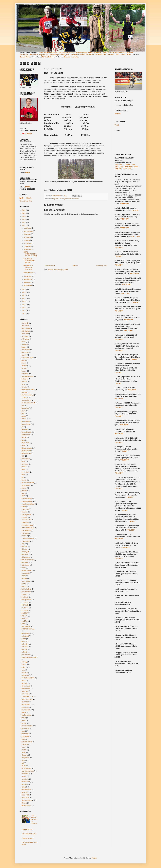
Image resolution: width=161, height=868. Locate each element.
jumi (23, 414)
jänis (23, 427)
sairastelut (25, 675)
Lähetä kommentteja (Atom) (58, 270)
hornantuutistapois (28, 390)
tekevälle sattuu (27, 726)
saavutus (25, 673)
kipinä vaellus (26, 451)
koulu (23, 461)
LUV (23, 496)
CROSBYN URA (27, 358)
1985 (128, 165)
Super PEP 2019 (27, 697)
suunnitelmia (26, 704)
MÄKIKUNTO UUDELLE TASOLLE (28, 268)
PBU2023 (25, 597)
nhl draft (24, 546)
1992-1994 (118, 169)
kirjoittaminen (26, 453)
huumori (24, 392)
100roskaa (25, 334)
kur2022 (24, 467)
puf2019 (24, 652)
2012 (24, 314)
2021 (24, 225)
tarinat (24, 718)
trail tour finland (27, 742)
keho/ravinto (26, 435)
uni (23, 763)
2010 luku (25, 336)
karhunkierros (26, 432)
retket (24, 667)
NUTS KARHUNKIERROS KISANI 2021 (30, 254)
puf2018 (24, 649)
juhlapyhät (25, 408)
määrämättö (26, 541)
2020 (24, 289)
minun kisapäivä (27, 525)
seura (24, 681)
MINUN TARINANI (28, 528)
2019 (24, 292)
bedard (24, 347)
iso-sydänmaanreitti (28, 403)
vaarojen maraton (28, 771)
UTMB (24, 766)
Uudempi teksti (50, 266)
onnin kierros (26, 581)
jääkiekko (25, 429)
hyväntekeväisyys (28, 395)
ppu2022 (25, 641)
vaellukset (25, 774)
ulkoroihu (25, 755)
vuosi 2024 (25, 798)
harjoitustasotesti (27, 376)
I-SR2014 (25, 398)
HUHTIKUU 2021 (29, 272)
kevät (23, 445)
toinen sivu (25, 734)
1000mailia (25, 326)
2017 (24, 298)
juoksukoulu (26, 421)
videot (24, 787)
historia (24, 387)
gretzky (24, 368)
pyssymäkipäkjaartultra (30, 657)
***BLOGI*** (125, 204)
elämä (24, 360)
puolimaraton (26, 655)
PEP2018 (25, 610)
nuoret (24, 576)
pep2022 (25, 618)
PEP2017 (25, 608)
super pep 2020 (27, 699)
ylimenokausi (26, 806)
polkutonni (25, 636)
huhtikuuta (28, 276)
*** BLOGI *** (135, 237)
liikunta (24, 488)
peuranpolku (26, 626)
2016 (24, 301)
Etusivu (76, 266)
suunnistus (25, 702)
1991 (136, 167)
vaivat (24, 776)
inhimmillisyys (26, 400)
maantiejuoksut (27, 501)
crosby (24, 355)
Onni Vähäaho (27, 198)
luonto (24, 493)
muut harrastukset (28, 539)
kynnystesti (25, 472)
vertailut (24, 784)
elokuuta (27, 240)
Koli (23, 456)
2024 (24, 216)
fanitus (24, 363)
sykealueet (25, 707)
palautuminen (26, 592)
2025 (24, 213)
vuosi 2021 (25, 792)
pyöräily (24, 662)
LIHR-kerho (26, 485)
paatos (24, 586)
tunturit (24, 747)
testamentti (25, 728)
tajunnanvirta (26, 710)
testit (23, 731)
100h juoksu (26, 331)
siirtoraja (25, 683)
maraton (76, 199)
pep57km (25, 621)
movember (25, 533)
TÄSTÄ (30, 134)
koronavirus (26, 459)
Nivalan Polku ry (48, 57)
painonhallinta (26, 589)
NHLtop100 (26, 565)
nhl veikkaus (26, 557)
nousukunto (26, 573)
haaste (24, 371)
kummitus (25, 464)
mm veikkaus (26, 531)
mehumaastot (26, 520)
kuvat (23, 469)
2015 (24, 305)
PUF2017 (25, 647)
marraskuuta (28, 231)
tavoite (24, 723)
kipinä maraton (27, 448)
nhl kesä (24, 549)
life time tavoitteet (28, 483)
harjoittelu (55, 199)
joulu (23, 405)
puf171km (25, 644)
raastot (24, 665)
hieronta (24, 382)
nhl (23, 544)
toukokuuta (28, 249)
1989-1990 (129, 167)
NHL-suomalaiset (28, 560)
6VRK (24, 342)
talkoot (24, 713)
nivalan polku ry (27, 570)
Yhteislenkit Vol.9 (28, 829)
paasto (24, 584)
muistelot (25, 536)
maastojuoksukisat (28, 504)
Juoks (24, 416)
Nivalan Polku (25, 57)
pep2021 (25, 616)
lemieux (24, 480)
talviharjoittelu (26, 715)
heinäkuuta (28, 243)
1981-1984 (118, 165)
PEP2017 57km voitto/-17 (105, 55)
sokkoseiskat (26, 688)
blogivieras (25, 352)
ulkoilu (24, 752)
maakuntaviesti (27, 499)
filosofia (24, 366)
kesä (23, 440)
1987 (116, 167)
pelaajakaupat (26, 600)
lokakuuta (27, 234)
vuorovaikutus (26, 790)
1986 (134, 165)
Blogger (94, 858)
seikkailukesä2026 (28, 678)
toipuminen (25, 736)
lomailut (24, 491)
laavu (23, 475)
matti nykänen (26, 515)
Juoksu (61, 199)
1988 (122, 167)
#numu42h (25, 323)
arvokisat (25, 344)
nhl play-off (25, 552)
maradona (25, 509)
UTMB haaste (26, 768)
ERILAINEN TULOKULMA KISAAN (29, 261)
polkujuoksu (26, 634)
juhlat (23, 411)
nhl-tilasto (25, 562)
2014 (24, 308)
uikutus (24, 750)
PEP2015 (25, 602)
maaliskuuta (28, 279)
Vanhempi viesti (102, 266)
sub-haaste (25, 694)
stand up (25, 691)
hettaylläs (25, 379)
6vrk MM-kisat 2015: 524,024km (82, 55)
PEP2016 (25, 605)
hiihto (23, 384)
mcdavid (24, 517)
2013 (24, 311)
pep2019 (25, 613)
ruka (23, 670)
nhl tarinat (25, 554)
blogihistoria (26, 350)
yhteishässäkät (27, 800)
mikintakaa (25, 523)
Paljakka (25, 594)
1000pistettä (26, 328)
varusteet (25, 779)
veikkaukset (26, 782)
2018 (24, 295)
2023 (24, 219)
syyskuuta (28, 237)
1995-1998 (128, 169)
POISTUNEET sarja (28, 629)
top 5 (23, 739)
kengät (24, 437)
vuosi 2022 (25, 795)
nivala (24, 568)
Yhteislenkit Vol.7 (28, 838)
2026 (24, 210)
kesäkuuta (28, 246)
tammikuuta (28, 285)
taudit (23, 720)
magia (24, 507)
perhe (24, 624)
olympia (24, 578)
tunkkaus (25, 744)
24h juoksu (25, 339)
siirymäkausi (26, 686)
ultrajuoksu (25, 758)
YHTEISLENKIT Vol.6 (29, 834)
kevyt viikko (26, 443)
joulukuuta (28, 228)
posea (24, 639)
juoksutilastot (69, 199)
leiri (23, 477)
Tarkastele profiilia (26, 201)
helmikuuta (28, 282)
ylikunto (24, 803)
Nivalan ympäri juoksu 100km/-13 (89, 53)
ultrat (23, 760)
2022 (24, 222)
